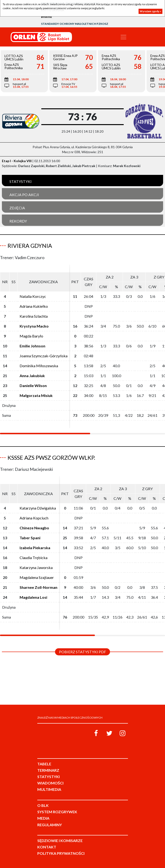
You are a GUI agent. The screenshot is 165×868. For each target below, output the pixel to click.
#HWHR (47, 17)
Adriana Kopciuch (34, 518)
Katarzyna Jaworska (36, 567)
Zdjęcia (17, 208)
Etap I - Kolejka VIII (17, 161)
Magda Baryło (31, 336)
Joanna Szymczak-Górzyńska (44, 356)
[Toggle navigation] (123, 37)
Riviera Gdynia (30, 246)
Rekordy (18, 221)
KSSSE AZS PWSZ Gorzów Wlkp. (51, 457)
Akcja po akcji (24, 195)
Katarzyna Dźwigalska (38, 508)
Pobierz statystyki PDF (82, 652)
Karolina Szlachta (34, 316)
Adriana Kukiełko (34, 306)
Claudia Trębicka (34, 558)
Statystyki (21, 181)
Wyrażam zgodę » (150, 11)
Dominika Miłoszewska (39, 366)
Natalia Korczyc (33, 296)
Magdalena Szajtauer (37, 577)
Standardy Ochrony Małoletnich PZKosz (75, 24)
